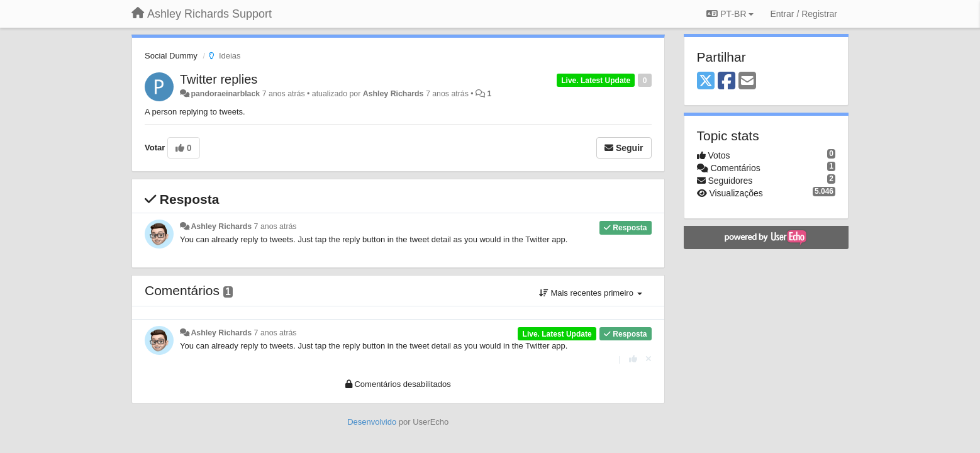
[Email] (747, 81)
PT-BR (730, 14)
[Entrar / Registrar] (804, 14)
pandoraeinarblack (225, 94)
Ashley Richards (393, 94)
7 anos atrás (276, 226)
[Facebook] (727, 81)
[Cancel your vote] (649, 359)
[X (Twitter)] (706, 81)
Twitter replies (219, 79)
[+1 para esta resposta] (633, 359)
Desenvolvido (372, 422)
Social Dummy (171, 56)
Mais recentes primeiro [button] (591, 293)
